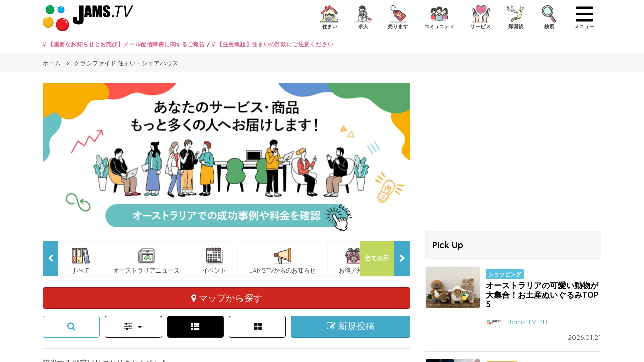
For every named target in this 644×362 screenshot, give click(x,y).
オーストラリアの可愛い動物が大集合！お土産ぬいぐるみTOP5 (542, 295)
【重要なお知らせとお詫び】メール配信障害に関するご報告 (124, 44)
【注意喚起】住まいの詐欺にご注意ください (272, 44)
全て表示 (377, 258)
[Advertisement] (513, 153)
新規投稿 (350, 326)
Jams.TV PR (527, 322)
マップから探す (227, 298)
